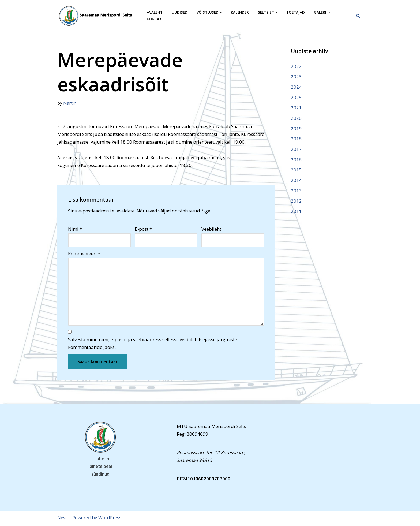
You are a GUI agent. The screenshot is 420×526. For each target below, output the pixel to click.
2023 (296, 77)
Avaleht (155, 12)
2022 (296, 66)
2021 (296, 108)
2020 (296, 118)
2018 (296, 139)
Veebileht (211, 230)
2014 (296, 181)
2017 (296, 150)
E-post (143, 230)
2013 (296, 191)
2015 (296, 171)
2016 (296, 160)
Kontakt (155, 19)
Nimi (75, 230)
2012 (296, 202)
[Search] (358, 16)
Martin (70, 103)
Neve (63, 519)
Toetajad (296, 12)
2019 (296, 129)
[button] (221, 12)
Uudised (180, 12)
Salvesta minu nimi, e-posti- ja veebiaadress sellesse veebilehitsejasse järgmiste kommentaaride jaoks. (153, 345)
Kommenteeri (84, 254)
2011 (296, 212)
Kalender (240, 12)
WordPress (110, 519)
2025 (296, 97)
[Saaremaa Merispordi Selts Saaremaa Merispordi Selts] (97, 16)
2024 (296, 87)
